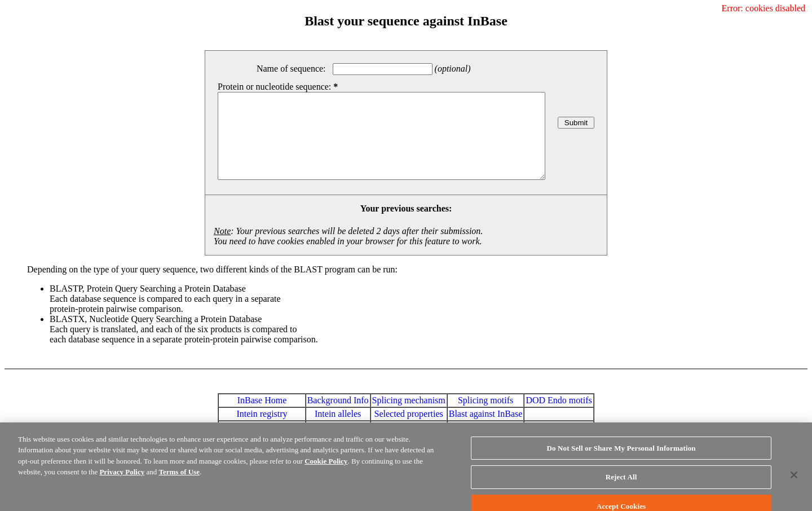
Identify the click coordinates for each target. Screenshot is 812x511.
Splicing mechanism (409, 417)
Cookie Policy (326, 469)
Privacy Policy (122, 480)
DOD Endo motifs (559, 417)
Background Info (338, 417)
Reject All (621, 485)
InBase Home (262, 417)
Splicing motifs (486, 417)
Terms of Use (179, 480)
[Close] (794, 483)
